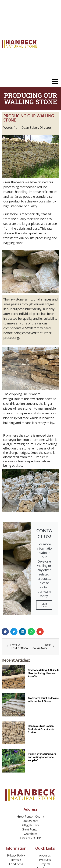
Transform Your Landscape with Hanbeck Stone (43, 700)
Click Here (44, 605)
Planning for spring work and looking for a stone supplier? (42, 757)
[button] (55, 82)
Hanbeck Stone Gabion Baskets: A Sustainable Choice (41, 729)
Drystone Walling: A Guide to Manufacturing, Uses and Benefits (44, 673)
